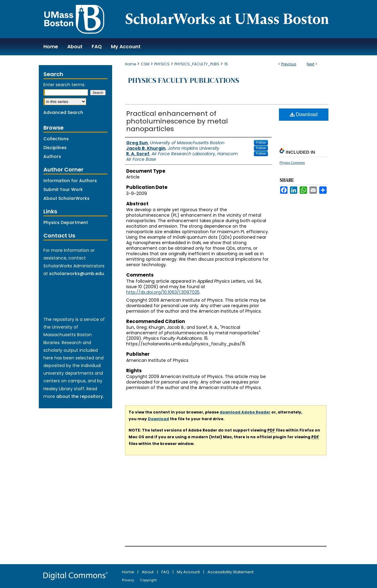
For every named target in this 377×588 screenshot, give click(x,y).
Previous (289, 64)
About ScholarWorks (66, 198)
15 (226, 64)
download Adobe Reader (245, 412)
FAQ (166, 572)
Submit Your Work (63, 189)
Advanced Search (63, 112)
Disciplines (55, 148)
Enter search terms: (64, 85)
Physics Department (66, 222)
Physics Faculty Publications (184, 80)
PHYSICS (162, 64)
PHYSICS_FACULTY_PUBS (197, 64)
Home (130, 64)
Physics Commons (292, 163)
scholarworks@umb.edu (77, 274)
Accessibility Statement (231, 572)
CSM (145, 64)
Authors (52, 156)
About (148, 572)
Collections (56, 139)
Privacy (128, 580)
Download (304, 114)
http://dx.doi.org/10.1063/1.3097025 (163, 292)
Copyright (148, 580)
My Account (189, 572)
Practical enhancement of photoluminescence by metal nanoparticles (177, 121)
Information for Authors (70, 181)
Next (311, 64)
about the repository (80, 396)
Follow (261, 142)
